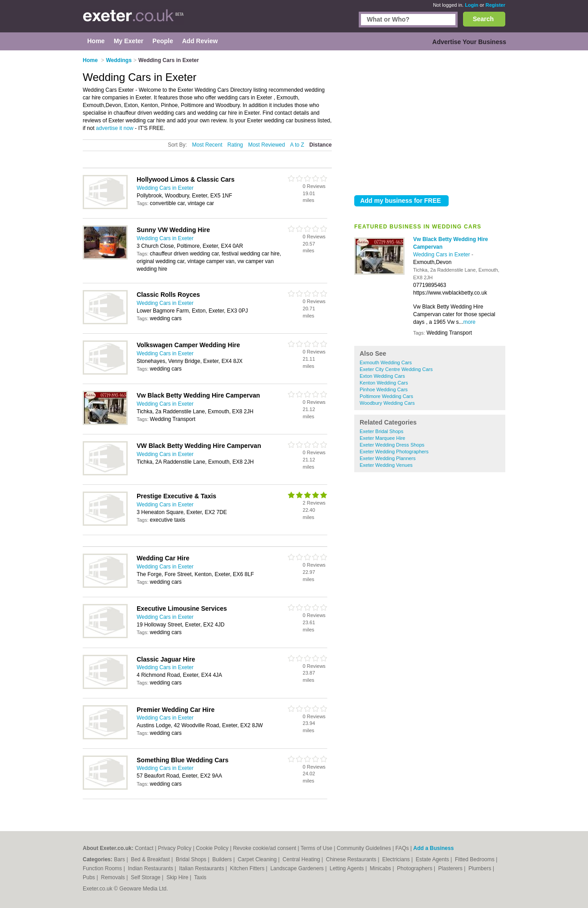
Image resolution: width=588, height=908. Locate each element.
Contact (144, 848)
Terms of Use (317, 848)
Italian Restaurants (202, 868)
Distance (321, 145)
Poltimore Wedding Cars (386, 396)
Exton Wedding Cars (382, 376)
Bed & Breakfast (151, 859)
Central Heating (302, 859)
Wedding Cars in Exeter (442, 255)
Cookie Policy (212, 848)
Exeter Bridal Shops (381, 431)
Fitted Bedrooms (475, 859)
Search (483, 19)
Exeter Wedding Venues (386, 465)
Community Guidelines (364, 848)
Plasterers (451, 868)
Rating (235, 145)
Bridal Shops (192, 859)
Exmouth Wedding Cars (386, 362)
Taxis (200, 877)
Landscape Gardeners (298, 868)
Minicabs (381, 868)
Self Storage (146, 877)
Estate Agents (433, 859)
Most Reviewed (267, 145)
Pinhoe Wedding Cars (384, 389)
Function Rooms (103, 868)
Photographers (415, 868)
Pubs (90, 877)
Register (495, 5)
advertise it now (114, 128)
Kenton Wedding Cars (384, 383)
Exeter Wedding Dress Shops (392, 445)
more (469, 322)
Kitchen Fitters (248, 868)
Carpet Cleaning (258, 859)
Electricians (397, 859)
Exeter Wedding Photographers (394, 452)
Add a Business (433, 848)
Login (472, 5)
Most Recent (207, 145)
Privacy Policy (175, 848)
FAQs (402, 848)
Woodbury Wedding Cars (387, 403)
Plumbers (481, 868)
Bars (120, 859)
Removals (114, 877)
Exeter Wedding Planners (388, 458)
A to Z (297, 145)
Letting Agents (347, 868)
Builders (223, 859)
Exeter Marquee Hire (383, 438)
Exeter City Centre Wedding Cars (396, 369)
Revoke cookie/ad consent (265, 848)
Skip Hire (178, 877)
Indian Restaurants (151, 868)
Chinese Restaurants (352, 859)
